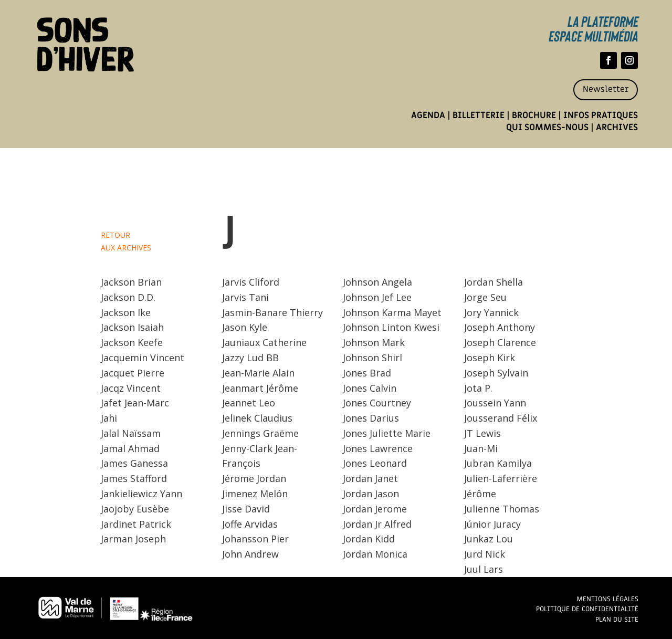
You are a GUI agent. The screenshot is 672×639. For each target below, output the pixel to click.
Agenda (428, 116)
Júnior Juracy (492, 524)
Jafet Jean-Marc (135, 403)
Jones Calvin (370, 388)
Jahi (109, 418)
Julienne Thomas (502, 509)
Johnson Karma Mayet (392, 312)
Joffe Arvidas (250, 524)
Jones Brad (367, 373)
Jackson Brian (131, 282)
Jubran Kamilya (498, 463)
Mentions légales (607, 599)
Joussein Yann (495, 403)
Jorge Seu (485, 297)
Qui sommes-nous (547, 128)
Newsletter (606, 89)
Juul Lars (484, 569)
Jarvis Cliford (251, 282)
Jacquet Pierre (133, 373)
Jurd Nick (485, 554)
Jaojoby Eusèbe (135, 509)
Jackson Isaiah (132, 327)
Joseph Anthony (500, 327)
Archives (617, 128)
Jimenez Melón (255, 494)
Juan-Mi (481, 448)
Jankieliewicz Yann (141, 494)
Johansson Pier (255, 539)
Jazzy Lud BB (250, 358)
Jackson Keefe (132, 342)
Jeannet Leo (249, 403)
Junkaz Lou (489, 539)
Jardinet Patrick (136, 524)
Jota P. (478, 388)
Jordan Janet (370, 478)
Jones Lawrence (378, 448)
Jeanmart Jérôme (260, 388)
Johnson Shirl (372, 358)
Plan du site (617, 619)
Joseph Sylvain (496, 373)
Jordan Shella (493, 282)
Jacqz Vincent (131, 388)
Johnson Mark (374, 342)
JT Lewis (482, 433)
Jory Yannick (491, 312)
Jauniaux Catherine (264, 342)
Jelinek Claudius (257, 418)
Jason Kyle (245, 327)
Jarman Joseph (133, 539)
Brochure (534, 116)
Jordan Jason (371, 494)
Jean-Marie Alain (258, 373)
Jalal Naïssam (131, 433)
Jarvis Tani (245, 297)
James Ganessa (134, 463)
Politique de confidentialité (587, 609)
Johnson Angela (377, 282)
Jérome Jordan (254, 478)
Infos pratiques (601, 116)
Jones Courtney (377, 403)
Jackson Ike (126, 312)
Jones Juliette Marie (387, 433)
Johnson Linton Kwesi (391, 327)
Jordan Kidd (369, 539)
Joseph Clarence (500, 342)
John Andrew (250, 554)
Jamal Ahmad (130, 448)
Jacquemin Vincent (143, 358)
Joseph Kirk (490, 358)
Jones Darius (371, 418)
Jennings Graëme (260, 433)
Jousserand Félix (501, 418)
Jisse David (246, 509)
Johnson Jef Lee (377, 297)
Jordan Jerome (375, 509)
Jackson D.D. (128, 297)
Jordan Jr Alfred (377, 524)
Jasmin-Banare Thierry (272, 312)
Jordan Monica (375, 554)
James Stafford (134, 478)
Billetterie (479, 116)
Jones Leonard (375, 463)
